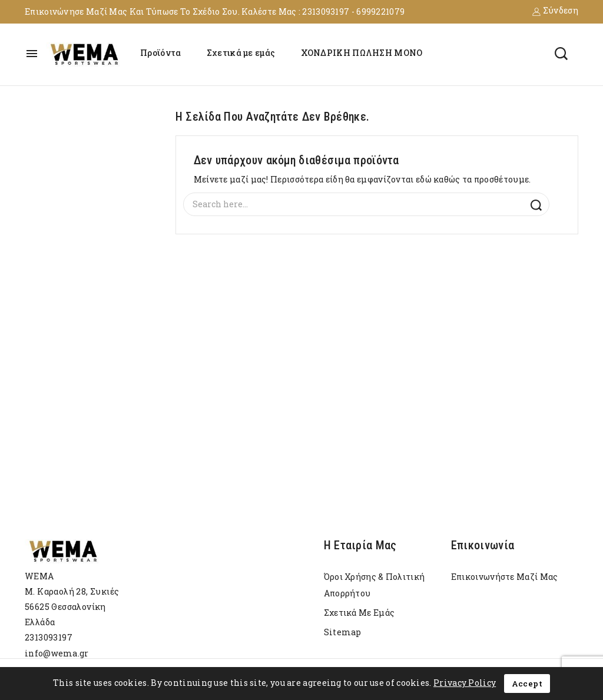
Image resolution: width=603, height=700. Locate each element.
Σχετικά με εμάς (241, 53)
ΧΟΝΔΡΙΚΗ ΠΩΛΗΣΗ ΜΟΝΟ (362, 53)
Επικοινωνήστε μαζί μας (505, 577)
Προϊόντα (160, 53)
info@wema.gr (57, 653)
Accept (527, 684)
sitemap (343, 632)
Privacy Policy (465, 683)
